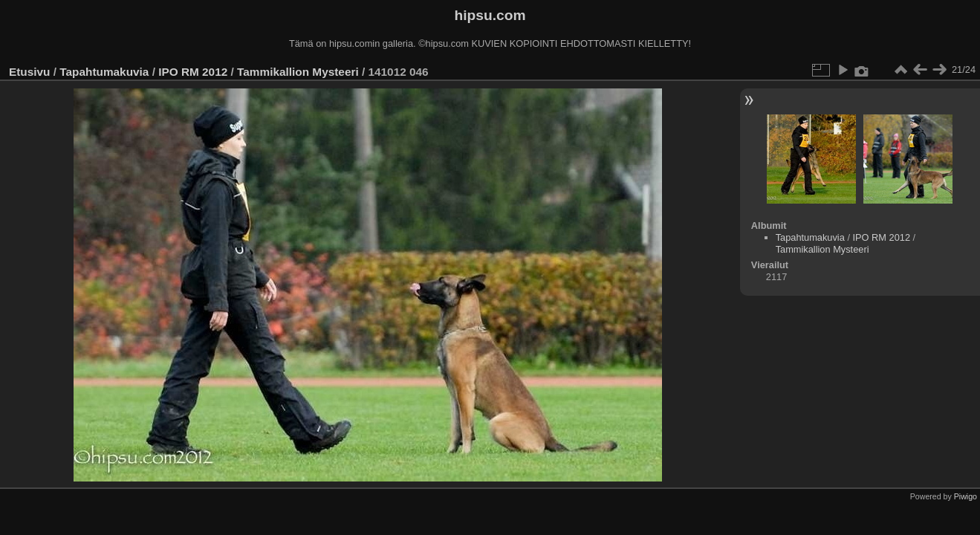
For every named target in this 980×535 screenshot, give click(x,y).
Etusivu (29, 72)
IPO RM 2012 (193, 72)
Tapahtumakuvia (104, 72)
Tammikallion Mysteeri (298, 72)
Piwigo (966, 496)
